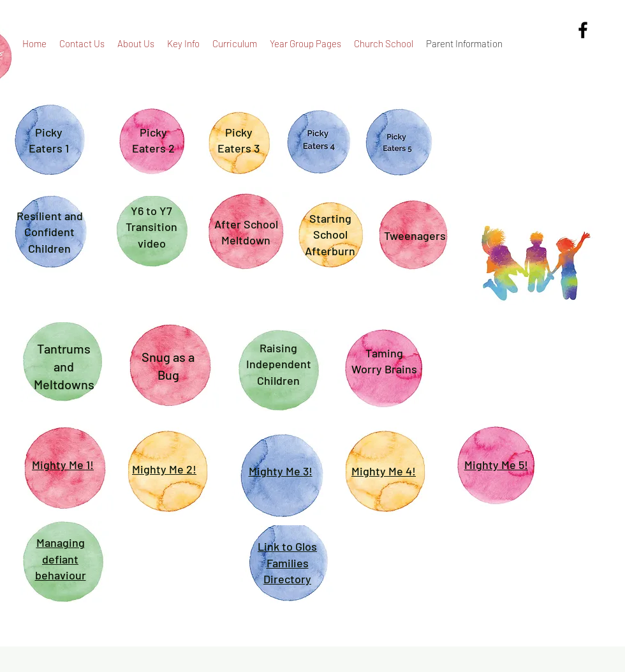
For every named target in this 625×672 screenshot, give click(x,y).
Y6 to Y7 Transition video (151, 227)
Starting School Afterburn (330, 235)
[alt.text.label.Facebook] (583, 30)
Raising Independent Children (279, 364)
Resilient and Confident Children (50, 232)
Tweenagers (415, 235)
